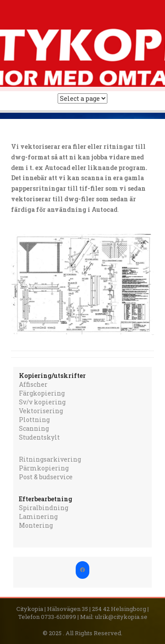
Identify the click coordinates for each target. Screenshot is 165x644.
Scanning (34, 428)
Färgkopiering (42, 393)
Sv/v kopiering (42, 402)
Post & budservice (46, 477)
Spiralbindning (44, 508)
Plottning (34, 420)
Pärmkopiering (44, 468)
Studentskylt (39, 437)
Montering (36, 525)
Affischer (33, 384)
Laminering (38, 516)
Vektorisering (41, 411)
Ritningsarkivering (50, 459)
